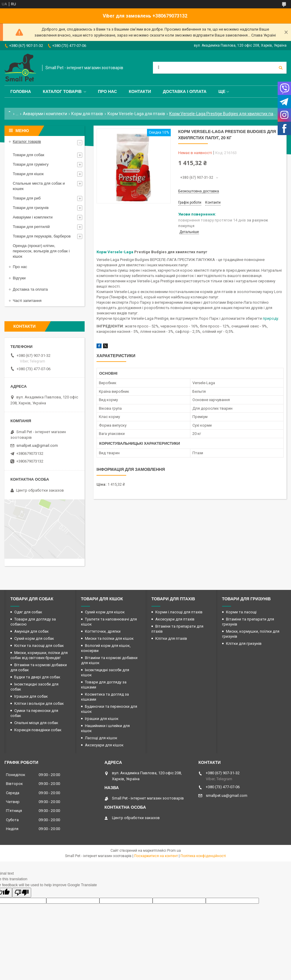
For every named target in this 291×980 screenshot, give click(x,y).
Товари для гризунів (31, 208)
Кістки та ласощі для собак (39, 646)
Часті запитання (27, 301)
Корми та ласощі (241, 612)
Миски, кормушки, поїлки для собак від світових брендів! (39, 655)
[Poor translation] (22, 893)
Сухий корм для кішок (105, 612)
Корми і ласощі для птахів (179, 612)
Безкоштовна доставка (199, 191)
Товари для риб (27, 198)
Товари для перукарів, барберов (42, 236)
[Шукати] (281, 68)
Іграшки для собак (31, 696)
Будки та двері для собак (37, 677)
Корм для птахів (87, 114)
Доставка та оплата (30, 289)
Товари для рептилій (31, 227)
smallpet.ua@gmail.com (37, 445)
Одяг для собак (28, 612)
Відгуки (19, 278)
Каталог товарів (62, 91)
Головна (21, 91)
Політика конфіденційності (203, 856)
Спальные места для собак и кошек (39, 186)
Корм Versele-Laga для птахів (136, 114)
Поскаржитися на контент (156, 856)
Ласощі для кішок (101, 738)
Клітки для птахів (171, 638)
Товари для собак (29, 155)
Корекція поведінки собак (38, 730)
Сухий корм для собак (34, 638)
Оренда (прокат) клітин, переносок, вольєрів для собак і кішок (41, 251)
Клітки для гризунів (244, 643)
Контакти (140, 91)
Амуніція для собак (31, 631)
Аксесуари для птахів (175, 619)
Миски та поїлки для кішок (109, 638)
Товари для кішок (28, 174)
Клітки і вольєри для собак (39, 703)
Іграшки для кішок (102, 719)
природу (271, 318)
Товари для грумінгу (31, 164)
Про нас (107, 91)
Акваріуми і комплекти (45, 114)
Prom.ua (174, 851)
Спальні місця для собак (36, 723)
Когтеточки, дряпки (103, 631)
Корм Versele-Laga (115, 252)
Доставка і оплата (185, 91)
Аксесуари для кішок (104, 745)
